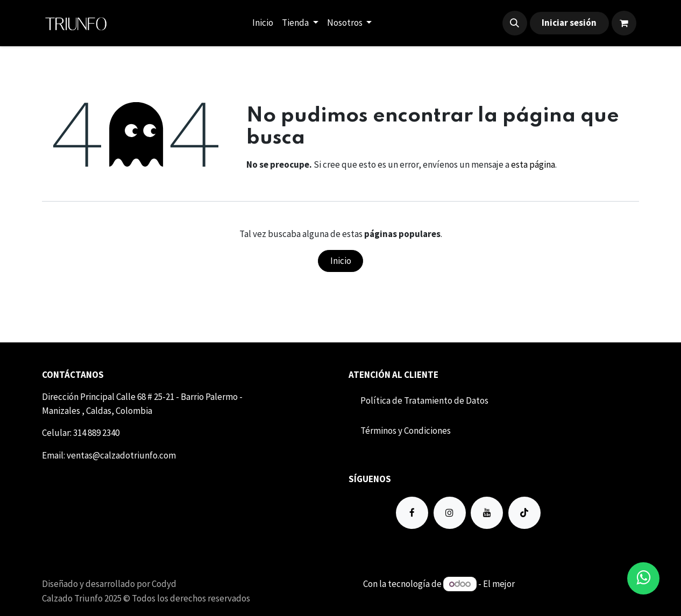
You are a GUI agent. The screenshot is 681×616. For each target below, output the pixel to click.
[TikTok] (524, 513)
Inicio (341, 261)
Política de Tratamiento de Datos (424, 400)
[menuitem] (263, 23)
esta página (533, 164)
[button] (515, 23)
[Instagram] (450, 513)
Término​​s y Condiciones (406, 431)
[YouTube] (487, 513)
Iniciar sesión (569, 23)
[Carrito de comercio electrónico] (624, 23)
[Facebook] (412, 513)
